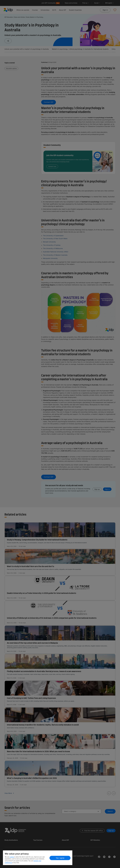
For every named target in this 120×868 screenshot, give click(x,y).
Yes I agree (60, 858)
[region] (38, 858)
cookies (12, 857)
